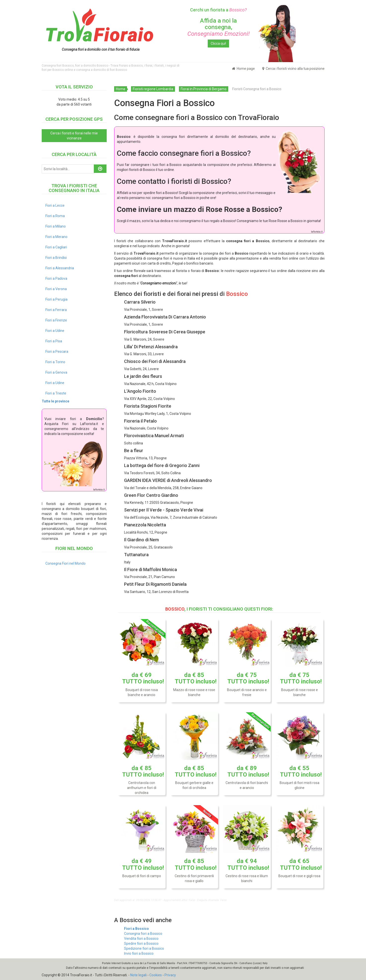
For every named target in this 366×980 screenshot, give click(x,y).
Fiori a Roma (55, 216)
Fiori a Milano (56, 226)
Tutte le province (55, 401)
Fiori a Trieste (56, 393)
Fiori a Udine (55, 331)
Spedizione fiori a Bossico (144, 948)
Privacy (170, 975)
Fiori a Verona (56, 289)
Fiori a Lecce (55, 205)
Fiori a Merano (56, 237)
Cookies (156, 975)
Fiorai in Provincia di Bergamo (204, 89)
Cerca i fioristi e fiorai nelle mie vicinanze (74, 136)
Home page (243, 69)
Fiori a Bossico (136, 929)
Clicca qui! (218, 43)
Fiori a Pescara (57, 352)
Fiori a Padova (56, 278)
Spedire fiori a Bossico (141, 943)
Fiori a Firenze (56, 320)
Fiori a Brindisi (56, 258)
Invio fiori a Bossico (139, 953)
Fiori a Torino (55, 362)
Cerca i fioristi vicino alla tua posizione (293, 69)
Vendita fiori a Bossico (141, 939)
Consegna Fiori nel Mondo (66, 563)
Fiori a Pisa (54, 341)
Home (121, 89)
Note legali (138, 975)
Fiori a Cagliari (56, 247)
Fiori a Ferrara (56, 310)
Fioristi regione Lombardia (153, 89)
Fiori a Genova (56, 372)
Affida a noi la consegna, (218, 27)
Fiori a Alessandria (60, 268)
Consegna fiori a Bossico (143, 934)
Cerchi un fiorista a (218, 10)
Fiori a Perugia (56, 299)
